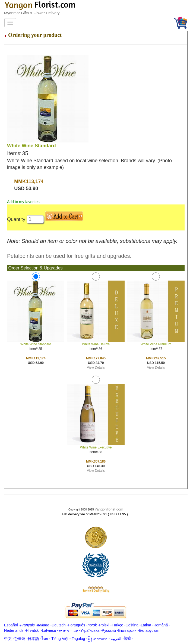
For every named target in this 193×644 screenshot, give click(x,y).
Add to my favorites (23, 202)
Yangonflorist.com (109, 509)
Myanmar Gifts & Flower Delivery (32, 13)
